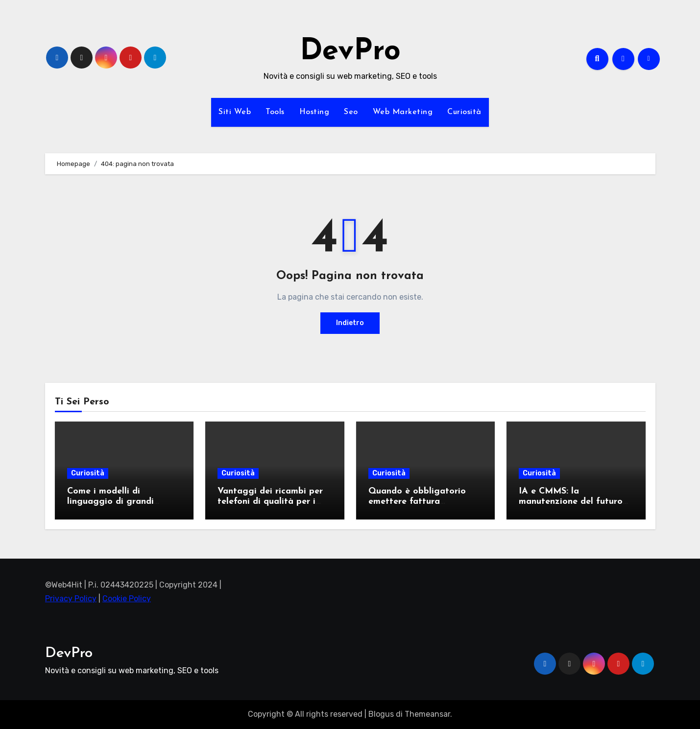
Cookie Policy (127, 599)
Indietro (350, 323)
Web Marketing (403, 112)
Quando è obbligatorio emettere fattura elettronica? (417, 502)
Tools (275, 112)
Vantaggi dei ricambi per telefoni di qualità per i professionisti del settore (270, 502)
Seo (351, 112)
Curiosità (464, 112)
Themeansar (427, 714)
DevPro (350, 52)
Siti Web (235, 112)
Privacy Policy (71, 599)
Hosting (314, 112)
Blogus (381, 714)
